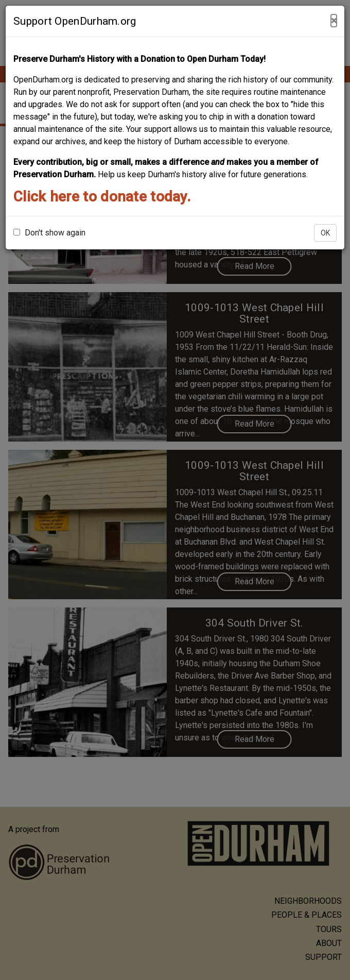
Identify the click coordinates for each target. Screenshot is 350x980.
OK (325, 233)
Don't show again (49, 233)
